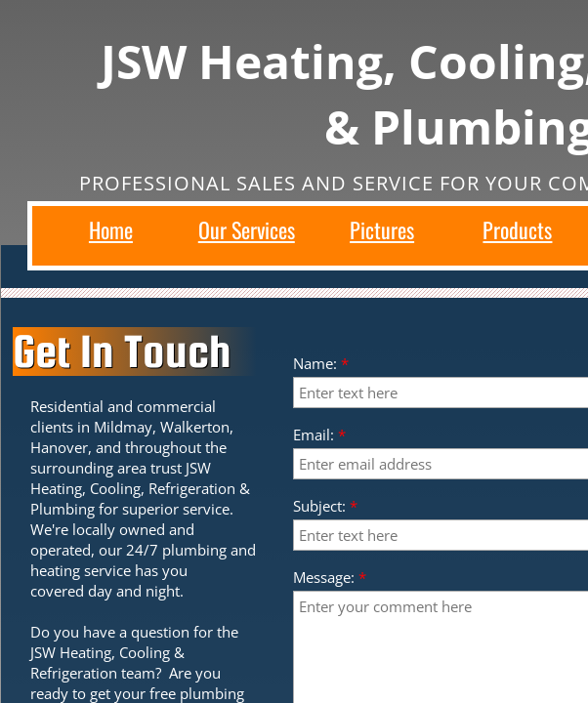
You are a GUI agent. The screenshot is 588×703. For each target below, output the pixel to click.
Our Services (247, 229)
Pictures (382, 229)
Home (111, 229)
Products (517, 229)
